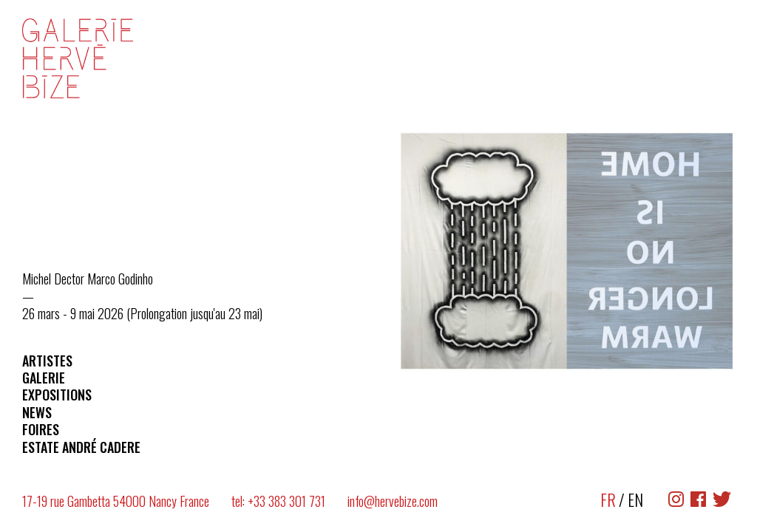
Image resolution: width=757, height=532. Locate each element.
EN (635, 499)
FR (608, 499)
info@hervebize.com (393, 501)
